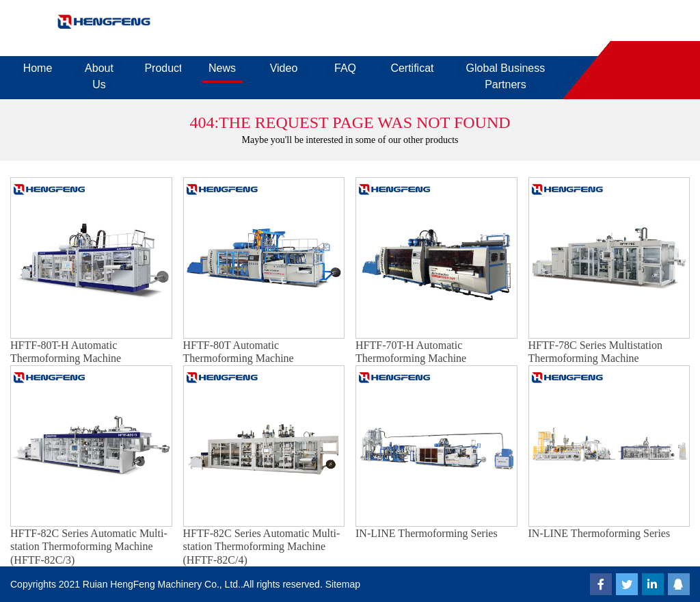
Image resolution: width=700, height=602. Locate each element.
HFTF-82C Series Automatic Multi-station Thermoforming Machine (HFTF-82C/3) (89, 546)
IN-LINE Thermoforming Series (427, 533)
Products (163, 68)
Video (284, 68)
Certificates (412, 68)
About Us (99, 76)
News (222, 68)
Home (38, 68)
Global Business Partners (506, 76)
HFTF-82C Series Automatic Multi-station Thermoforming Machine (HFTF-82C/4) (262, 546)
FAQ (345, 68)
